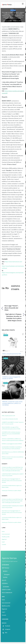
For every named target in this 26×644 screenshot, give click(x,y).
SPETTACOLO (6, 568)
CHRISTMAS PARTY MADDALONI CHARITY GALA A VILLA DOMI (13, 475)
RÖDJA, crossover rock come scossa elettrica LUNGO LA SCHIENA (12, 403)
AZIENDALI (5, 583)
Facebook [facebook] (6, 626)
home (3, 531)
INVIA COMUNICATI (7, 593)
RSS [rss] (5, 633)
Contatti (4, 544)
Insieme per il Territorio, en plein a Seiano (12, 490)
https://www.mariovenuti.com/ (13, 262)
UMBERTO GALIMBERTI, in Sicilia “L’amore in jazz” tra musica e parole (13, 423)
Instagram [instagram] (6, 629)
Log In (3, 542)
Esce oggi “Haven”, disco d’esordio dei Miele (11, 308)
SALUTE (4, 580)
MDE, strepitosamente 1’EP (12, 354)
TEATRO (5, 577)
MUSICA (13, 10)
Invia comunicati (6, 534)
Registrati (4, 539)
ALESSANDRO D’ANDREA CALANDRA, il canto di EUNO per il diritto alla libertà (12, 448)
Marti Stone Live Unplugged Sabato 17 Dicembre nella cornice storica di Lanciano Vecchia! (12, 481)
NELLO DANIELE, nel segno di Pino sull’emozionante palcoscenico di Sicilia (11, 428)
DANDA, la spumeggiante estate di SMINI (11, 378)
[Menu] (23, 4)
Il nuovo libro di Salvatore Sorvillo (10, 419)
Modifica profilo (6, 537)
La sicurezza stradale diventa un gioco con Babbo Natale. (12, 486)
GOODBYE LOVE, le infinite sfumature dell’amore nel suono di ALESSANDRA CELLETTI (11, 434)
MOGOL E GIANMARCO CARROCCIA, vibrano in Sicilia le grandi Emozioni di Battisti (13, 440)
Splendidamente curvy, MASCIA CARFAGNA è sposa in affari (13, 453)
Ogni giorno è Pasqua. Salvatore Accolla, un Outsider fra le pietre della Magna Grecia (13, 317)
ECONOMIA (6, 587)
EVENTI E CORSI (6, 590)
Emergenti (7, 575)
